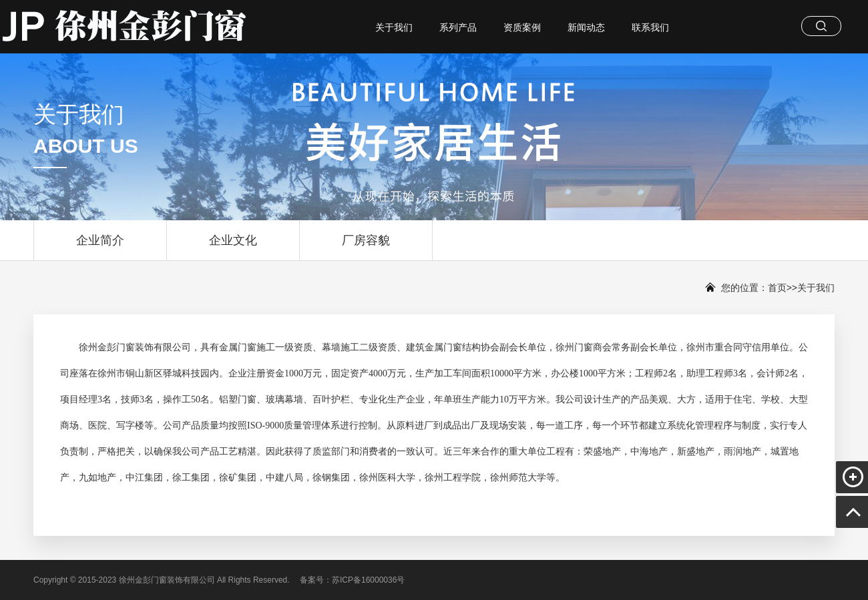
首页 (777, 288)
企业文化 (233, 247)
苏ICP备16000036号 (368, 580)
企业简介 (100, 247)
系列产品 (458, 27)
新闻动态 (586, 27)
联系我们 (650, 27)
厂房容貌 (366, 247)
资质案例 (522, 27)
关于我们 (394, 27)
